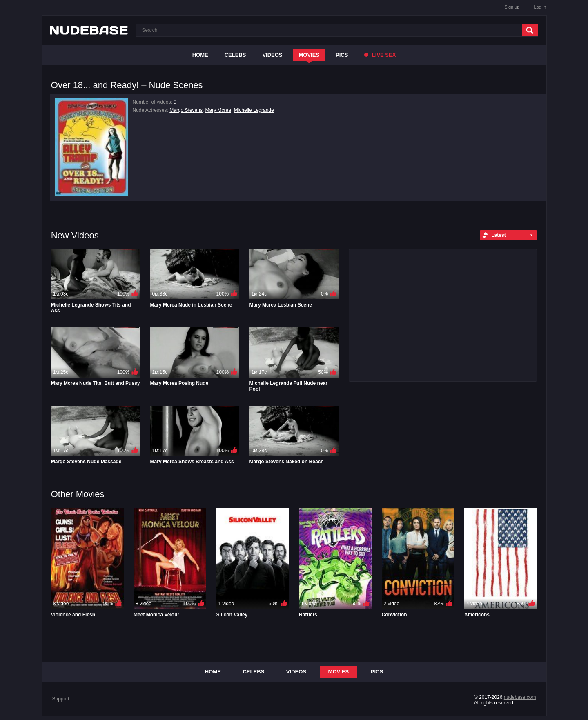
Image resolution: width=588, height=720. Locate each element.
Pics (342, 55)
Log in (540, 7)
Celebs (235, 55)
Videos (272, 55)
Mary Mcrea (218, 110)
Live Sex (380, 55)
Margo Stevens (186, 110)
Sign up (512, 7)
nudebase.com (520, 697)
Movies (309, 55)
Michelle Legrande (254, 110)
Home (200, 55)
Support (61, 699)
